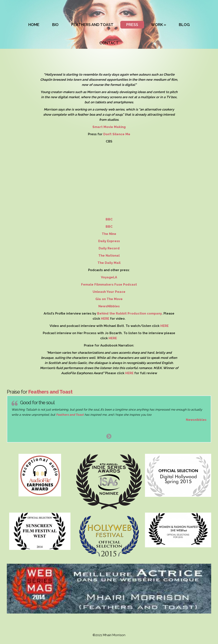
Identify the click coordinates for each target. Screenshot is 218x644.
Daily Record (109, 248)
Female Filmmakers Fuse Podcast (109, 285)
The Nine (109, 234)
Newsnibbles (196, 420)
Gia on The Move (109, 299)
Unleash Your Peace (109, 292)
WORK (157, 25)
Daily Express (109, 241)
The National (109, 256)
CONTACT (109, 43)
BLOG (184, 25)
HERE (105, 319)
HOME (34, 25)
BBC (109, 219)
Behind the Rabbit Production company (129, 313)
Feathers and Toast (50, 392)
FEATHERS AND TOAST (92, 25)
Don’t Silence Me (117, 134)
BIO (55, 25)
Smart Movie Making (109, 127)
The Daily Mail (109, 263)
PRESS (132, 25)
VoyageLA (109, 277)
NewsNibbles (109, 306)
